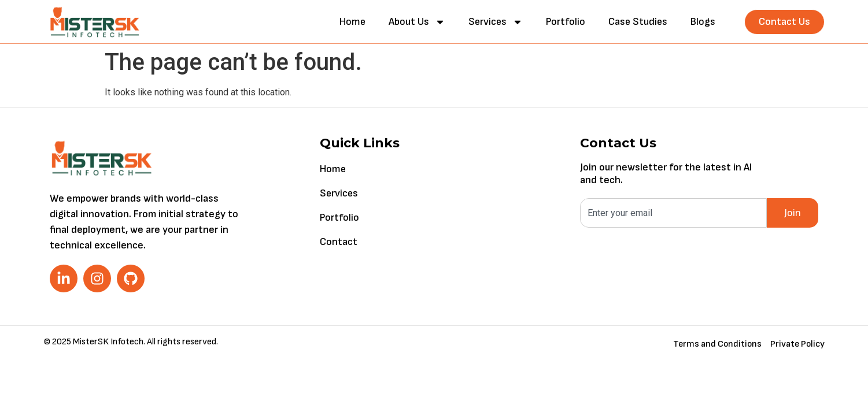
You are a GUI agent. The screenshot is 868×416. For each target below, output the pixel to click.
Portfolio (566, 22)
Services (496, 22)
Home (352, 22)
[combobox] (673, 213)
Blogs (703, 22)
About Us (417, 22)
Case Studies (638, 22)
